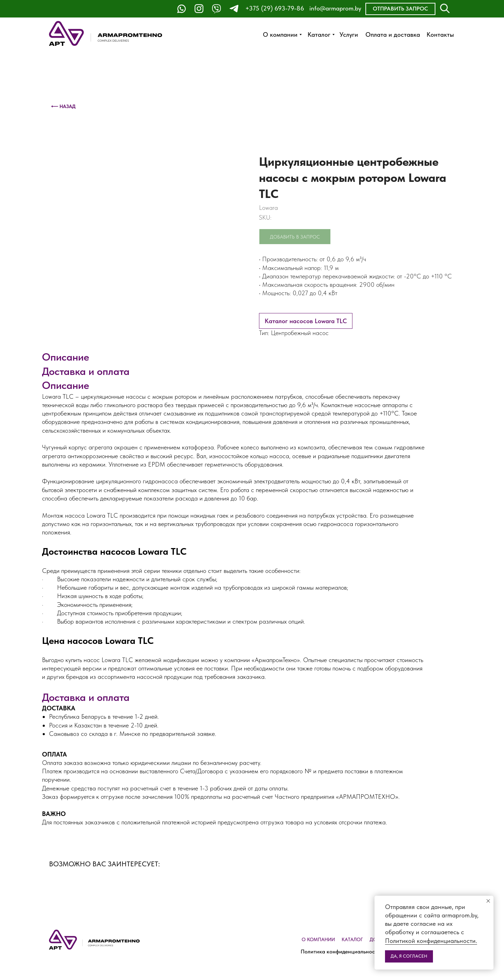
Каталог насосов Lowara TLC (306, 321)
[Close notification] (488, 901)
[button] (400, 9)
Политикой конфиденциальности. (431, 941)
